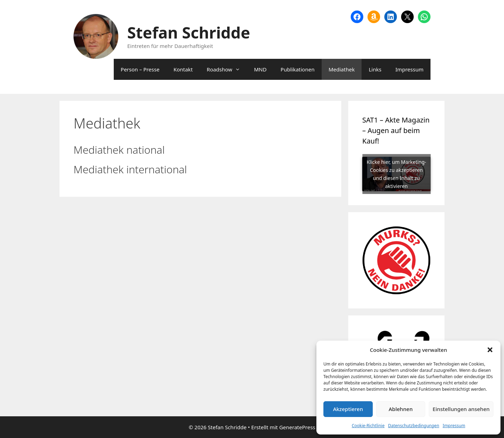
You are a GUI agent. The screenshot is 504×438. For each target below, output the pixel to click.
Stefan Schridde (189, 32)
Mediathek (342, 69)
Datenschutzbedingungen (414, 426)
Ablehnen (401, 409)
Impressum (454, 426)
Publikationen (298, 69)
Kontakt (183, 69)
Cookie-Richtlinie (368, 426)
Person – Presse (140, 69)
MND (260, 69)
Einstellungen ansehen (461, 409)
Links (375, 69)
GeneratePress (297, 427)
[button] (490, 350)
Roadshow (227, 69)
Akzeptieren (348, 409)
